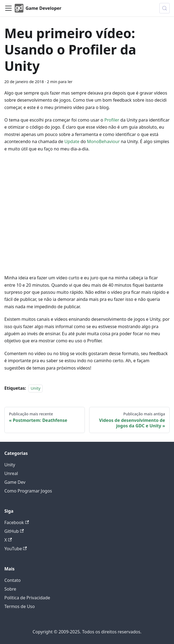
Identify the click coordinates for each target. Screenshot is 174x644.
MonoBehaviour (103, 141)
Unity (36, 388)
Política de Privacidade (27, 598)
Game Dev (15, 482)
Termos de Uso (20, 606)
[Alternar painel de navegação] (8, 8)
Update (72, 141)
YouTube (16, 549)
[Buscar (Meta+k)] (164, 8)
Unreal (11, 473)
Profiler (112, 120)
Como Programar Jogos (28, 491)
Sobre (10, 589)
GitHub (14, 531)
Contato (13, 580)
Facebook (17, 522)
